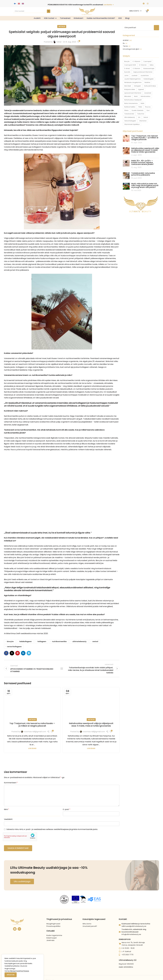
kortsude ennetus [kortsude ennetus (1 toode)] (150, 86)
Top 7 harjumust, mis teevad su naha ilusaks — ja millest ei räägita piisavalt (32, 725)
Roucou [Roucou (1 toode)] (148, 107)
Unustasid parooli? (90, 920)
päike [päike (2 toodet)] (140, 107)
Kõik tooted (50, 18)
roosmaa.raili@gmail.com (35, 732)
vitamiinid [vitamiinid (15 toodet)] (143, 121)
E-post (67, 809)
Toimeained (65, 18)
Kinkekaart (79, 18)
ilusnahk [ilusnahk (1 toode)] (127, 72)
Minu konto (87, 917)
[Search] (32, 11)
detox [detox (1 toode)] (152, 65)
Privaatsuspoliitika (53, 920)
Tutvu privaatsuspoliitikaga (17, 971)
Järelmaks (50, 934)
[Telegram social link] (29, 653)
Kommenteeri (11, 783)
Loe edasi (32, 748)
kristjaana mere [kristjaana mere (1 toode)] (130, 89)
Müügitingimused (53, 917)
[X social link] (12, 653)
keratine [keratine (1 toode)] (147, 82)
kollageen (42, 641)
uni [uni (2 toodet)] (139, 117)
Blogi (127, 18)
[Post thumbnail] (126, 139)
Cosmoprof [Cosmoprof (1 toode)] (147, 61)
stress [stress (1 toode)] (126, 110)
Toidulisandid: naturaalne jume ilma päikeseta (143, 174)
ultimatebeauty (79, 641)
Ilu (124, 43)
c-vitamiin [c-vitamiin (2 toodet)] (136, 61)
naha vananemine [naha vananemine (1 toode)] (131, 103)
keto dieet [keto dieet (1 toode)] (128, 86)
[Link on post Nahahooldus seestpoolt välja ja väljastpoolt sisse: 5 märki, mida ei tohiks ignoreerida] (91, 704)
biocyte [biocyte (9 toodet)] (127, 61)
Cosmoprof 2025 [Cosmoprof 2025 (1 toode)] (130, 65)
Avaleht (37, 18)
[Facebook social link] (6, 653)
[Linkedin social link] (23, 653)
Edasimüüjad (51, 932)
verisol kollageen (14, 647)
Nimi (7, 809)
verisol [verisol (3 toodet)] (146, 117)
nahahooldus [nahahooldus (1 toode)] (146, 96)
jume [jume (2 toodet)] (126, 75)
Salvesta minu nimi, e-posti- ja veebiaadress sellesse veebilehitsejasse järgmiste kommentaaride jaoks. (52, 829)
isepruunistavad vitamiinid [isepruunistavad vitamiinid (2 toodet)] (143, 72)
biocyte (10, 641)
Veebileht (8, 819)
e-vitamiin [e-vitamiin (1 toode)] (137, 68)
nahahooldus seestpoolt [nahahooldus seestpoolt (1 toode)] (133, 100)
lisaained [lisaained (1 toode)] (148, 93)
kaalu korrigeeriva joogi (26, 447)
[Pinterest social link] (18, 653)
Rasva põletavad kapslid (21, 450)
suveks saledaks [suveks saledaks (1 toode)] (138, 110)
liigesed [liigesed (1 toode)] (141, 89)
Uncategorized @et (131, 49)
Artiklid (62, 26)
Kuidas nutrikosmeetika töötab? (101, 18)
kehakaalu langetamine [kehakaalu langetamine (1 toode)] (133, 82)
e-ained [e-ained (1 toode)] (127, 68)
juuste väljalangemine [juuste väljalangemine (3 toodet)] (132, 79)
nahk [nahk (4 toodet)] (142, 103)
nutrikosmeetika (59, 641)
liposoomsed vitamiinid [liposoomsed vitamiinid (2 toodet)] (133, 93)
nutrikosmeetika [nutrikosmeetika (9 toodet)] (130, 107)
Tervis (125, 46)
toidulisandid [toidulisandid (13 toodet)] (129, 114)
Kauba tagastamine (54, 929)
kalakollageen (26, 641)
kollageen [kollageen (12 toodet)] (137, 86)
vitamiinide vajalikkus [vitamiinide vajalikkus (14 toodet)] (132, 124)
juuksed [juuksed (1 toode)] (134, 75)
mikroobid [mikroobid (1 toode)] (128, 96)
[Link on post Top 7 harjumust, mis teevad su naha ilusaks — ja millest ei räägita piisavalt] (32, 704)
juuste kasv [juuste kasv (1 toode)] (145, 75)
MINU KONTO (135, 11)
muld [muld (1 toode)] (136, 96)
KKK (120, 18)
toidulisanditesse (22, 253)
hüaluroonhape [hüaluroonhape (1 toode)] (149, 68)
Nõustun (11, 975)
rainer (59, 42)
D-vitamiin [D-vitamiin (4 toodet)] (143, 65)
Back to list (62, 669)
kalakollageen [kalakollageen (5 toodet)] (149, 79)
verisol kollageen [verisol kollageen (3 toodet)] (130, 121)
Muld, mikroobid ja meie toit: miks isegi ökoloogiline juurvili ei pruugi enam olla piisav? (145, 185)
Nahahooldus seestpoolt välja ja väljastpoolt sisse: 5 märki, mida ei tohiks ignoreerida (91, 725)
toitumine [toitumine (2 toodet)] (141, 114)
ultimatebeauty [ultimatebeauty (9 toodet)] (130, 117)
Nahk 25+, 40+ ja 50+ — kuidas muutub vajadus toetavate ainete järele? (142, 162)
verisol (95, 641)
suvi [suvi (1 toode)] (148, 110)
